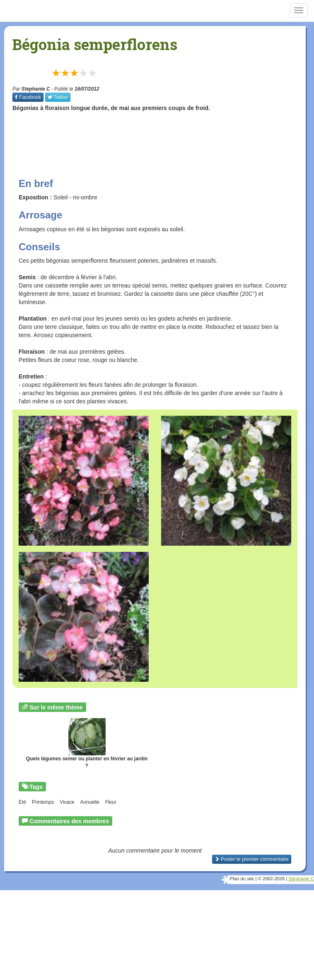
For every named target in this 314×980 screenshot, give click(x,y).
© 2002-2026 (271, 879)
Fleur (111, 802)
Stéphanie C (301, 879)
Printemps (43, 802)
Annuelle (90, 802)
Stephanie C (36, 89)
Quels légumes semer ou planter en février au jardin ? (87, 743)
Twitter (58, 97)
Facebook (28, 97)
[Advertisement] (163, 137)
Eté (22, 802)
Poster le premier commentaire (252, 859)
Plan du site (242, 879)
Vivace (67, 802)
